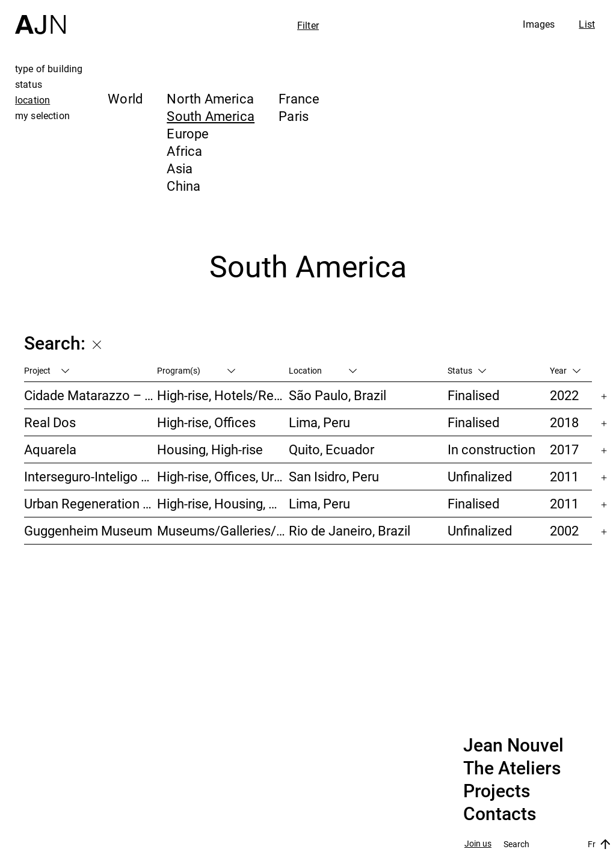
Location (323, 370)
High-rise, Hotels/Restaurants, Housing (223, 395)
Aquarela (50, 449)
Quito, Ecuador (331, 449)
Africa (184, 151)
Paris (294, 116)
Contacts (500, 814)
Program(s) (196, 370)
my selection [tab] (42, 116)
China (183, 186)
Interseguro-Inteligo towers (91, 476)
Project (47, 370)
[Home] (40, 17)
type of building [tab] (49, 69)
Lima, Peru (319, 422)
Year (565, 370)
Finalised (473, 395)
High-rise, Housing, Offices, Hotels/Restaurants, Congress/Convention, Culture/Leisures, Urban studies (223, 503)
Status (467, 370)
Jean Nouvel (513, 745)
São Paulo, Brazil (337, 395)
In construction (491, 449)
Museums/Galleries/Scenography (223, 530)
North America (210, 98)
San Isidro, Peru (334, 476)
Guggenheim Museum (88, 530)
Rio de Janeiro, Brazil (350, 530)
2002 (564, 530)
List (587, 24)
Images (539, 24)
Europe (188, 133)
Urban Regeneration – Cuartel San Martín (91, 503)
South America (211, 116)
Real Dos (50, 422)
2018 (564, 422)
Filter (308, 25)
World (125, 98)
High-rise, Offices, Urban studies (223, 476)
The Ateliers (512, 768)
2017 (564, 449)
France (299, 98)
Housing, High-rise (210, 449)
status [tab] (29, 84)
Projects (497, 791)
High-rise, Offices (206, 422)
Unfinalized (480, 476)
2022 (564, 395)
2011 (564, 476)
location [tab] (32, 100)
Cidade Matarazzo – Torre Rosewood (91, 395)
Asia (180, 168)
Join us (478, 844)
